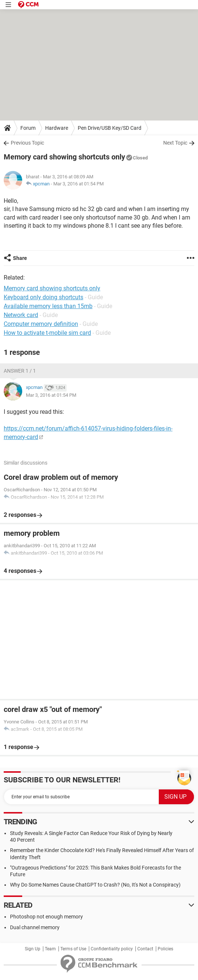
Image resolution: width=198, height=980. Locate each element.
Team (50, 949)
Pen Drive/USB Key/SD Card (110, 128)
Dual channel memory (35, 927)
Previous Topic (27, 143)
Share (20, 258)
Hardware (57, 128)
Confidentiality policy (112, 949)
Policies (165, 949)
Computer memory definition (41, 324)
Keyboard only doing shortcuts (43, 297)
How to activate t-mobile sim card (47, 333)
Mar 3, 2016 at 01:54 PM (78, 184)
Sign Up (33, 949)
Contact (145, 949)
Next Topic (175, 143)
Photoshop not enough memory (46, 917)
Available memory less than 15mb (48, 306)
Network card (21, 315)
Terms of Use (73, 949)
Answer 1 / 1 (20, 371)
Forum (28, 128)
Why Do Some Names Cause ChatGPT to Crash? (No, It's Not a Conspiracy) (95, 885)
